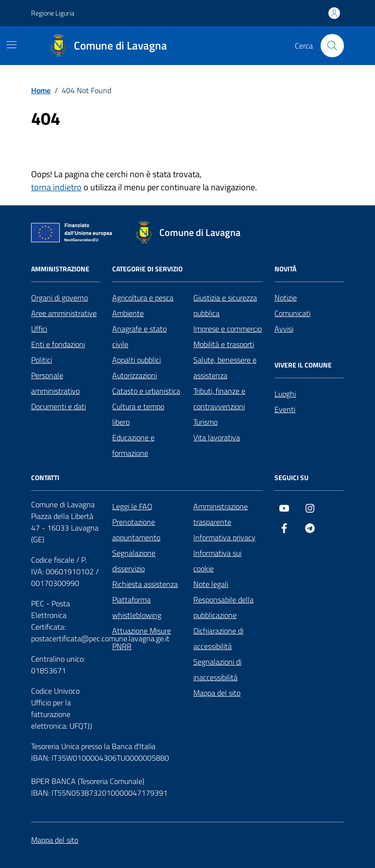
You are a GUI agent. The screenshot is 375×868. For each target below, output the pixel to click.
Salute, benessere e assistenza (225, 367)
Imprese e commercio (228, 329)
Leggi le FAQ (132, 506)
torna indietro (56, 187)
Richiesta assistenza (145, 584)
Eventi (285, 409)
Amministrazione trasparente (221, 514)
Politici (42, 360)
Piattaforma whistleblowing (137, 607)
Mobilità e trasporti (224, 344)
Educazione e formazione (133, 445)
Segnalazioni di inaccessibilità (217, 669)
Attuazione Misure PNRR (142, 638)
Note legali (211, 584)
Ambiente (128, 313)
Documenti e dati (59, 406)
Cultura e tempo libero (138, 414)
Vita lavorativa (217, 437)
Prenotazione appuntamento (136, 530)
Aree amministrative (64, 313)
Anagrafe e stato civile (139, 336)
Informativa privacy (224, 537)
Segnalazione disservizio (134, 561)
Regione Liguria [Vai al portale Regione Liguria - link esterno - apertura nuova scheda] (53, 13)
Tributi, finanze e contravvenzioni (219, 399)
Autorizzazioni (135, 375)
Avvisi (284, 329)
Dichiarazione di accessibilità (218, 638)
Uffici (39, 329)
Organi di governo (60, 298)
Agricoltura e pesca (143, 298)
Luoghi (285, 394)
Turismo (205, 422)
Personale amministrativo (55, 383)
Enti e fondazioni (58, 344)
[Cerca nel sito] (332, 46)
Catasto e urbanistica (146, 391)
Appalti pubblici (136, 360)
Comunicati (292, 313)
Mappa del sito (217, 693)
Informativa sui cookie (217, 561)
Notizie (286, 298)
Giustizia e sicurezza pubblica (225, 305)
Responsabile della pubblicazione (223, 607)
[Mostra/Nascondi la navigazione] (12, 45)
